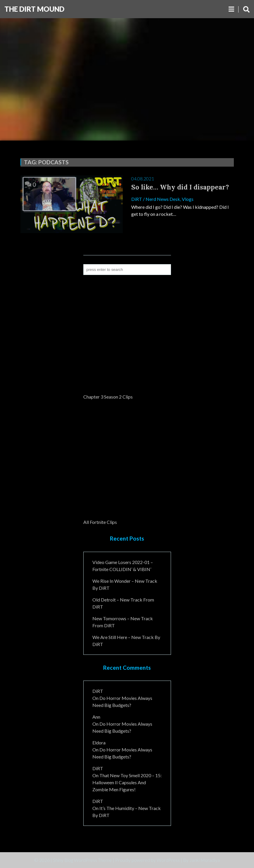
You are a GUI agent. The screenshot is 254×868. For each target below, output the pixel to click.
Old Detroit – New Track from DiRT (123, 603)
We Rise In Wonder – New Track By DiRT (125, 584)
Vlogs (188, 199)
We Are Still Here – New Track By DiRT (126, 641)
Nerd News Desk (163, 199)
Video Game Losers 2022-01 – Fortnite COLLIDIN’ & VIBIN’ (123, 566)
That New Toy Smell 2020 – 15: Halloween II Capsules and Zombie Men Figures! (127, 782)
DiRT (137, 199)
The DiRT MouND (34, 9)
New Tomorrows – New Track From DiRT (123, 622)
